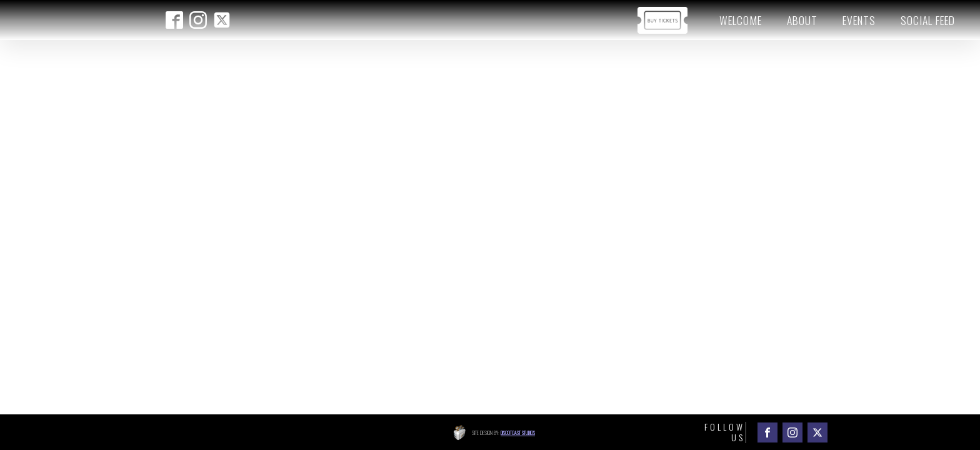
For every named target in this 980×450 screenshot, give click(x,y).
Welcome (741, 20)
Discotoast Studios (518, 432)
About (802, 20)
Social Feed (928, 20)
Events (859, 20)
